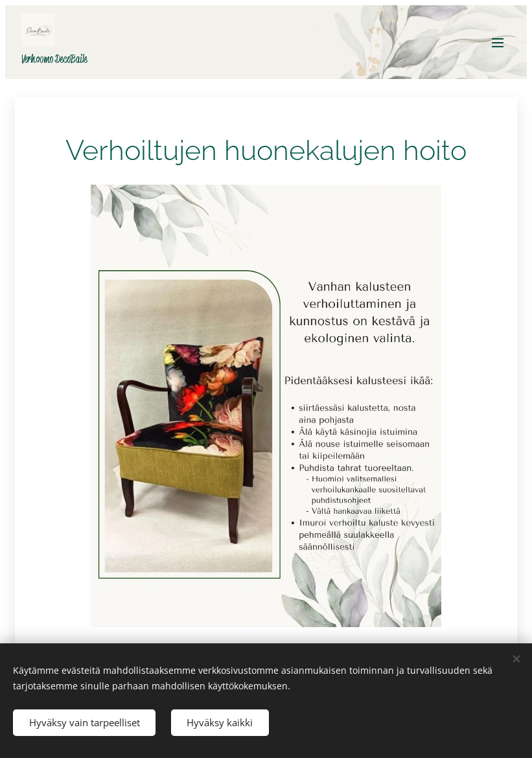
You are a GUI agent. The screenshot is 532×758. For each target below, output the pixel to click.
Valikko (498, 43)
